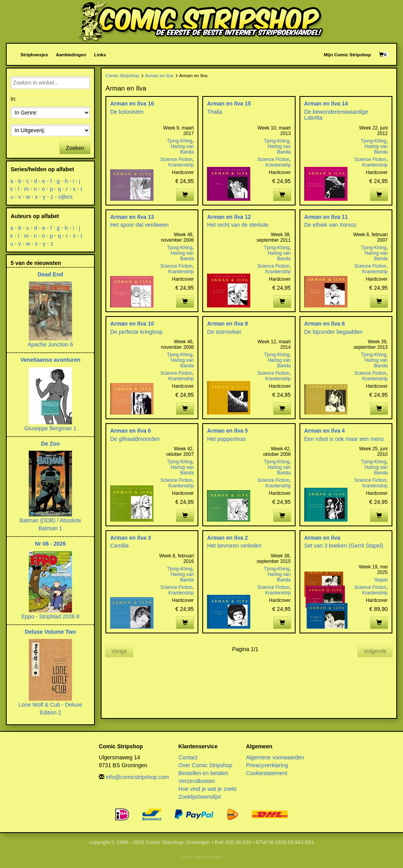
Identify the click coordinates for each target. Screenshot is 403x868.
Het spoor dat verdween (140, 225)
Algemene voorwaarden (275, 757)
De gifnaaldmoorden (135, 439)
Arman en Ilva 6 (131, 431)
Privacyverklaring (267, 765)
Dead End (51, 274)
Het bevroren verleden (234, 546)
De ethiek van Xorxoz (330, 225)
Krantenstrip (181, 165)
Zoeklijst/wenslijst (200, 797)
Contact (188, 757)
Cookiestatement (267, 773)
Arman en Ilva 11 (326, 217)
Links (100, 55)
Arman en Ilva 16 (132, 104)
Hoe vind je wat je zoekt (207, 789)
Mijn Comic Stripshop (348, 55)
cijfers (66, 197)
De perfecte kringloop (136, 332)
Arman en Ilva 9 (227, 324)
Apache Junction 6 (50, 344)
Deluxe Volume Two (50, 632)
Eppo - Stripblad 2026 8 (50, 616)
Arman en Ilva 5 (227, 431)
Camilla (119, 546)
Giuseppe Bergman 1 (50, 428)
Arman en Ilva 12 (229, 217)
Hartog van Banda (182, 149)
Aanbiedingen (71, 55)
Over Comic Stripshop (205, 765)
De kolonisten (127, 112)
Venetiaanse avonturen (51, 360)
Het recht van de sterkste (238, 225)
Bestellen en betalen (203, 773)
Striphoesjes (34, 55)
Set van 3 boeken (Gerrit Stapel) (344, 546)
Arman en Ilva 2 (227, 538)
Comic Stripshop (122, 75)
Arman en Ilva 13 (132, 217)
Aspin (217, 857)
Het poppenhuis (226, 439)
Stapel (381, 580)
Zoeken (75, 148)
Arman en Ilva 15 (229, 104)
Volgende (375, 651)
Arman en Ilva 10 (132, 324)
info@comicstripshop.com (138, 777)
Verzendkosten (197, 781)
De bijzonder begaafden (334, 332)
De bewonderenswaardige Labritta (336, 115)
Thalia (214, 112)
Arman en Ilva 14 (326, 104)
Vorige (119, 651)
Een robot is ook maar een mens (344, 439)
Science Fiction (177, 159)
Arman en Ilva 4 (325, 431)
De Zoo (50, 444)
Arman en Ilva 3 (131, 538)
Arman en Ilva (159, 75)
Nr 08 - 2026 (51, 544)
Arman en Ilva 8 (325, 324)
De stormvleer (224, 332)
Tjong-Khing (180, 141)
